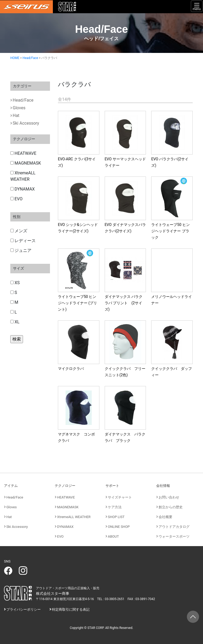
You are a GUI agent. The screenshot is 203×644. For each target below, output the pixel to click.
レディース (23, 241)
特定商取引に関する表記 (71, 609)
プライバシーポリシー (24, 609)
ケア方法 (115, 507)
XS (15, 283)
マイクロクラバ (71, 369)
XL (15, 322)
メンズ (19, 231)
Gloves (19, 108)
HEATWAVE (23, 153)
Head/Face (30, 58)
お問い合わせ (169, 497)
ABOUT (113, 536)
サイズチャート (120, 497)
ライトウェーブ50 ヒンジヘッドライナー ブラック (170, 231)
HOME (15, 58)
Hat (16, 115)
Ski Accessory (26, 123)
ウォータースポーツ (174, 536)
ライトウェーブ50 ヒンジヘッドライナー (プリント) (77, 303)
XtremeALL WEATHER (23, 176)
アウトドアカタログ (174, 527)
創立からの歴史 (171, 507)
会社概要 (165, 517)
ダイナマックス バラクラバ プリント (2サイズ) (124, 303)
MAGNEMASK (26, 163)
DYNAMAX (22, 189)
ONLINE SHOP (119, 527)
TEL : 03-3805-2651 (111, 599)
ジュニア (21, 250)
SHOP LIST (116, 517)
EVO (16, 199)
